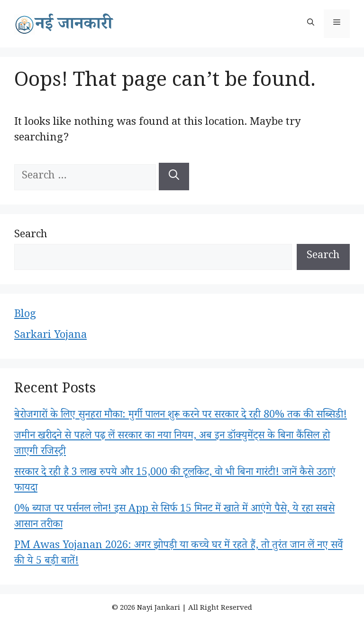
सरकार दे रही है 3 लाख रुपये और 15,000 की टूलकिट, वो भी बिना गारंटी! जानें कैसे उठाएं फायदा (175, 481)
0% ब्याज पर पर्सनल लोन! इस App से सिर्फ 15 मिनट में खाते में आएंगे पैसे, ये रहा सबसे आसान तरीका (174, 518)
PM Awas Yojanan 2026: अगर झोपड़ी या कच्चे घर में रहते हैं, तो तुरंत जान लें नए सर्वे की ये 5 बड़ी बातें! (178, 554)
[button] (311, 24)
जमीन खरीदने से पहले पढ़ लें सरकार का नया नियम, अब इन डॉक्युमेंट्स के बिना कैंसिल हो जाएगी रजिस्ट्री (172, 445)
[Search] (174, 177)
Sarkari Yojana (50, 336)
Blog (25, 316)
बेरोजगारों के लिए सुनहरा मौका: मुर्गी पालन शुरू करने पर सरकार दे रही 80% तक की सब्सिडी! (181, 416)
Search (31, 236)
